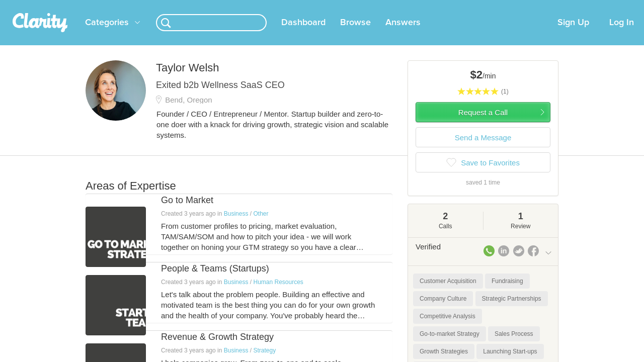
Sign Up (573, 35)
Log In (622, 35)
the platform (70, 6)
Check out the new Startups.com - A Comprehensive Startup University (443, 7)
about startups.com (588, 7)
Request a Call (483, 124)
